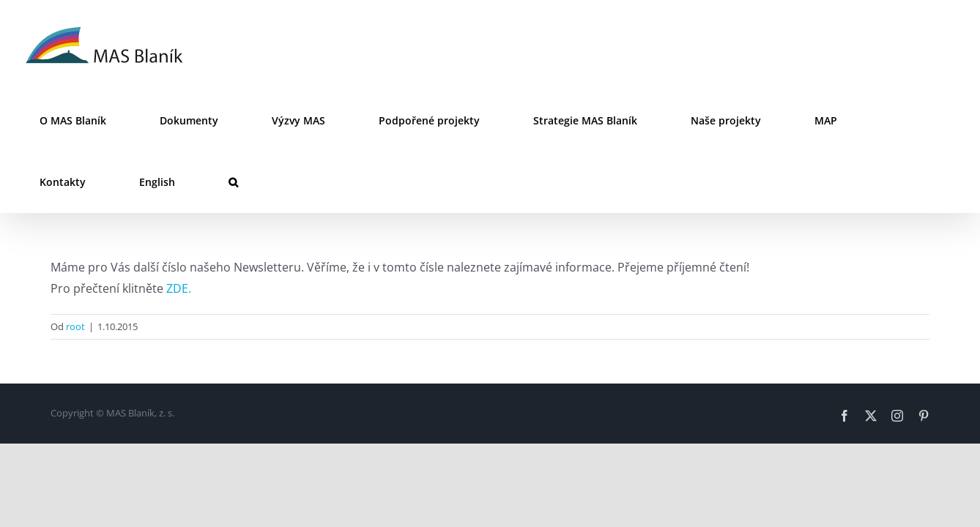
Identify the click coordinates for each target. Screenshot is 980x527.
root (75, 265)
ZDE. (179, 227)
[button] (936, 121)
